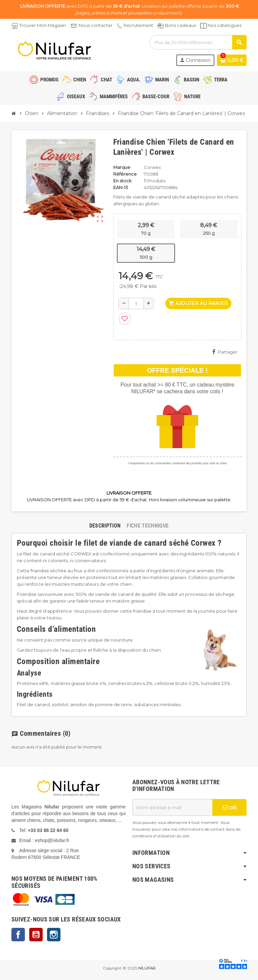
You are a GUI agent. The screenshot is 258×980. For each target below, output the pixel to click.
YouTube (36, 935)
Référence (125, 174)
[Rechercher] (198, 42)
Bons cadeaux (181, 25)
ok (229, 807)
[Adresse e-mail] (172, 807)
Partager (225, 352)
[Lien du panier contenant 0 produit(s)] (232, 60)
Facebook (18, 935)
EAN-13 (121, 187)
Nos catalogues (225, 25)
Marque (122, 167)
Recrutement (138, 25)
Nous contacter (96, 25)
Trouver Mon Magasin (42, 25)
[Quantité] (136, 303)
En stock (122, 181)
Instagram (54, 935)
